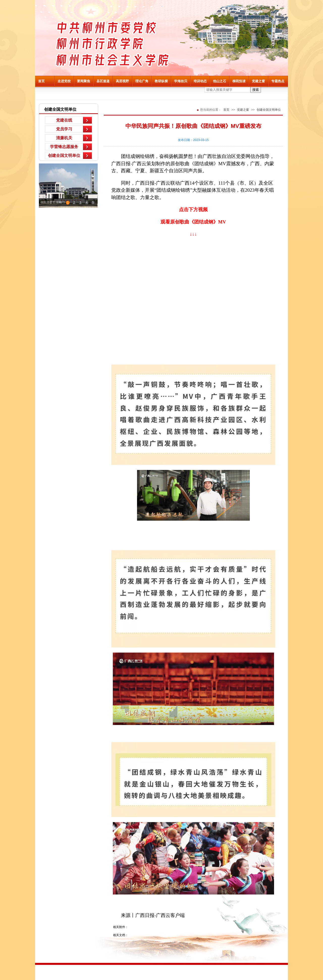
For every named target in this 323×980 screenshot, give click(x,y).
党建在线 (64, 120)
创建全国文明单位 (64, 156)
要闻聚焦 (84, 81)
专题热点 (278, 81)
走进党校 (64, 81)
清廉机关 (64, 138)
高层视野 (122, 81)
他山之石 (220, 81)
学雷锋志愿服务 (64, 147)
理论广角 (142, 81)
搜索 (256, 90)
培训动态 (200, 81)
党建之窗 (258, 81)
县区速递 (103, 81)
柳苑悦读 (239, 81)
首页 (41, 81)
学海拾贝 (181, 81)
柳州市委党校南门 (52, 202)
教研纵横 (161, 81)
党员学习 (64, 129)
